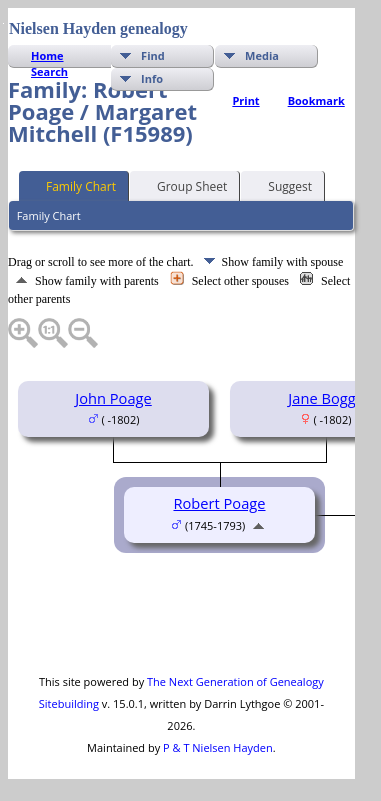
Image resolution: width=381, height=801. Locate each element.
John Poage (113, 398)
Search (49, 71)
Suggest (281, 185)
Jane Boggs (325, 398)
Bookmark (316, 100)
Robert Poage (219, 503)
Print (245, 100)
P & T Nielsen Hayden (218, 747)
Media (262, 55)
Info (152, 78)
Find (153, 55)
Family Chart (72, 185)
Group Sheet (183, 185)
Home (47, 55)
